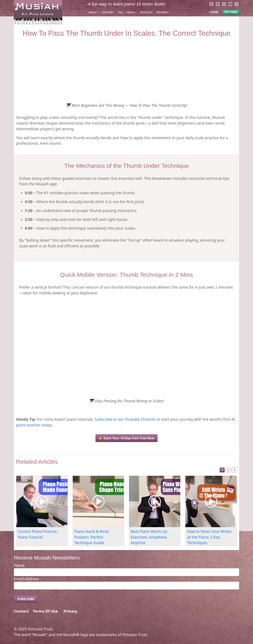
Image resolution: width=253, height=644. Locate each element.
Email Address (26, 579)
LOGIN (214, 12)
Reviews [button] (162, 12)
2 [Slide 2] (228, 470)
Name (19, 565)
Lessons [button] (107, 12)
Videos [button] (130, 12)
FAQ (120, 12)
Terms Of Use (45, 611)
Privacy (71, 611)
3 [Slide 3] (234, 470)
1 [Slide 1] (222, 470)
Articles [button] (146, 12)
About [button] (93, 12)
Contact (21, 611)
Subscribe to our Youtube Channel (125, 419)
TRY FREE (231, 12)
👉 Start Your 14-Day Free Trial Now (127, 438)
